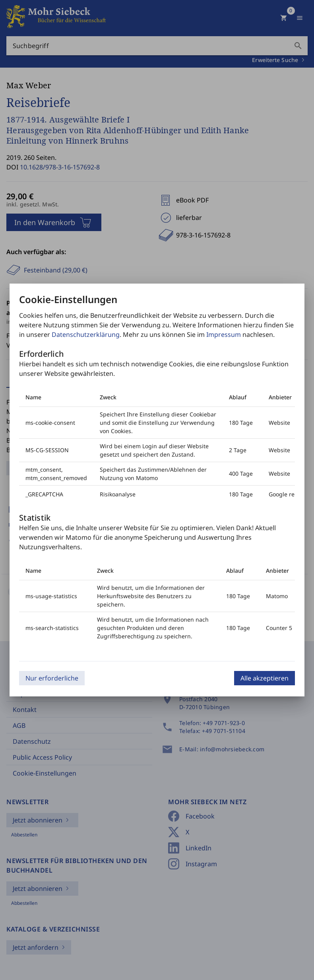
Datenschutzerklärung (86, 334)
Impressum (224, 334)
